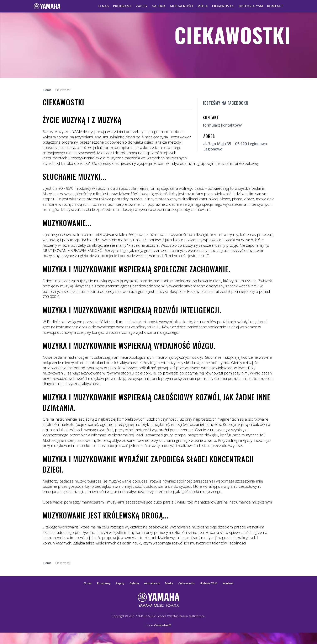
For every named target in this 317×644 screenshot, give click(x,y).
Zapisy (142, 6)
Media (203, 6)
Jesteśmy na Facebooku (226, 103)
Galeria (159, 6)
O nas (104, 6)
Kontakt (275, 6)
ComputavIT (163, 625)
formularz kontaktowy (222, 125)
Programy (122, 6)
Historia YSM (251, 6)
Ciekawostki (223, 6)
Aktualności (182, 6)
